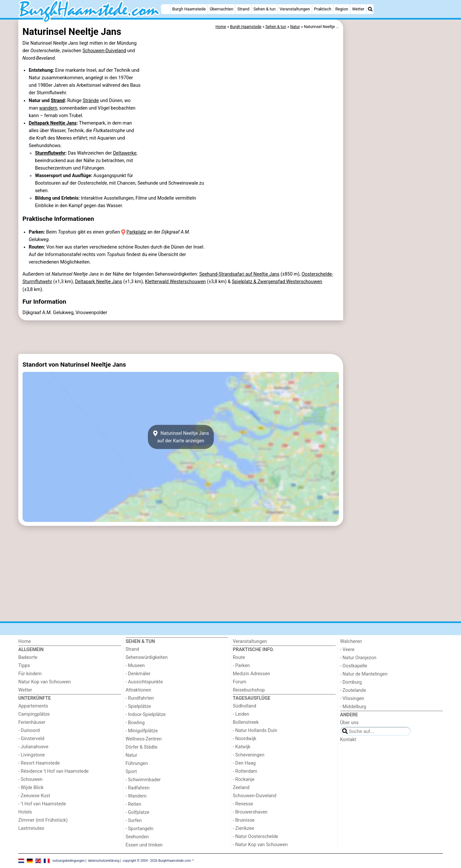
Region (342, 9)
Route (239, 657)
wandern (48, 108)
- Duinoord (29, 731)
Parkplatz (136, 232)
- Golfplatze (138, 812)
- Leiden (241, 714)
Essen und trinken (144, 845)
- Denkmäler (138, 674)
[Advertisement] (394, 170)
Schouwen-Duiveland (104, 51)
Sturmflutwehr (50, 153)
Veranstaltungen (295, 9)
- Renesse (243, 804)
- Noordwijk (245, 739)
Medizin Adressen (251, 674)
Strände (91, 101)
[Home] (166, 9)
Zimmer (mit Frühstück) (43, 820)
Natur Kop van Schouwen (45, 682)
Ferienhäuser (32, 722)
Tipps (24, 666)
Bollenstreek (246, 722)
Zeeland (241, 788)
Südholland (245, 706)
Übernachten (221, 9)
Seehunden (137, 837)
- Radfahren (138, 788)
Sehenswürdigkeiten (147, 657)
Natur (132, 755)
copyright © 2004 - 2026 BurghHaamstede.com (157, 860)
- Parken (241, 666)
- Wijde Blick (31, 788)
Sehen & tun (264, 9)
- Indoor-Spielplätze (146, 715)
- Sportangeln (140, 829)
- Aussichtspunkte (144, 682)
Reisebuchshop (249, 690)
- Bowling (135, 723)
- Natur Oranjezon (358, 658)
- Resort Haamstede (39, 763)
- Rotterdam (245, 771)
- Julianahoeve (33, 747)
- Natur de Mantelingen (364, 674)
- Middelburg (353, 707)
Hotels (25, 812)
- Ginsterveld (31, 739)
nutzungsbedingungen (69, 860)
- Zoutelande (353, 690)
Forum (239, 682)
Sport (131, 772)
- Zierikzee (243, 828)
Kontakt (348, 740)
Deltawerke (125, 153)
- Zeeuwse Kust (34, 796)
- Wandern (136, 796)
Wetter (358, 9)
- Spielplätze (138, 706)
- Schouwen (30, 779)
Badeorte (28, 657)
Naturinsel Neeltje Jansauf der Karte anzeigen (181, 437)
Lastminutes (31, 828)
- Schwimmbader (143, 780)
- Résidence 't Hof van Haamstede (54, 771)
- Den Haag (244, 763)
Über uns (350, 723)
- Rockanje (244, 779)
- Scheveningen (249, 755)
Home (25, 641)
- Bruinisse (244, 820)
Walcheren (351, 641)
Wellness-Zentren (144, 739)
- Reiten (134, 804)
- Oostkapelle (354, 666)
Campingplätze (34, 714)
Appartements (33, 706)
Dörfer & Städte (142, 747)
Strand (243, 9)
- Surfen (134, 821)
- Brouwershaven (250, 812)
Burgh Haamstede (189, 9)
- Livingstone (32, 755)
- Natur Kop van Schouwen (260, 845)
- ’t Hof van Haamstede (42, 804)
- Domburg (351, 682)
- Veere (347, 650)
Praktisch (322, 9)
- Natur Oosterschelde (255, 837)
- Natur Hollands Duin (255, 731)
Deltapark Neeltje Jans (53, 123)
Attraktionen (138, 690)
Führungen (137, 763)
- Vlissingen (352, 699)
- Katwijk (242, 747)
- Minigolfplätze (142, 731)
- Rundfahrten (140, 698)
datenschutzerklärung (103, 860)
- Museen (135, 666)
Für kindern (30, 674)
